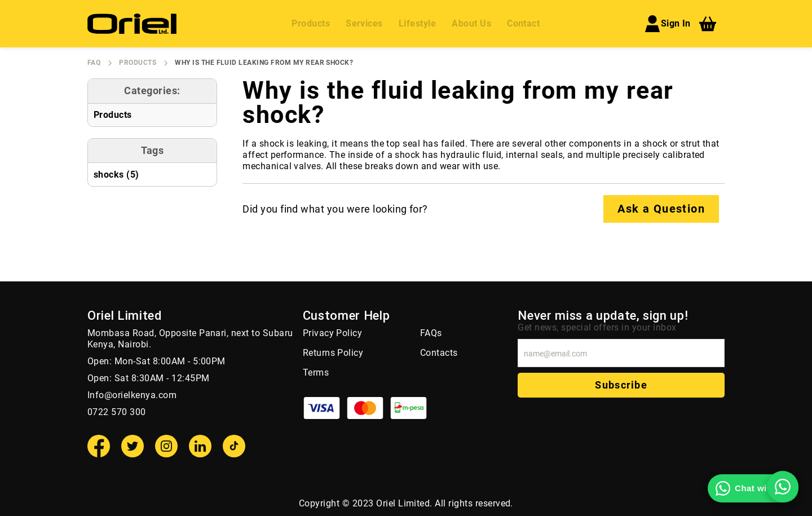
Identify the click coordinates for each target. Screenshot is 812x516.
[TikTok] (234, 446)
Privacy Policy (333, 333)
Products (138, 63)
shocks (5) (116, 175)
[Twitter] (133, 446)
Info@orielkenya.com (132, 395)
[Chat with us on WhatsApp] (753, 488)
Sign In (667, 24)
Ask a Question (661, 209)
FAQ (94, 63)
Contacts (439, 353)
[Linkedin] (200, 446)
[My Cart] (708, 24)
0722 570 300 (117, 412)
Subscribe (621, 385)
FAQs (431, 333)
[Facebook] (99, 446)
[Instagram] (166, 446)
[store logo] (132, 24)
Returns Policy (333, 353)
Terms (316, 372)
